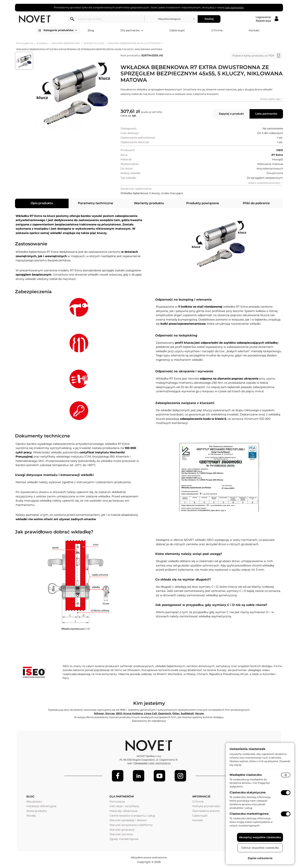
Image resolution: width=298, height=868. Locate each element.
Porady (31, 816)
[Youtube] (159, 776)
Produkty (42, 43)
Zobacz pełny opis (270, 99)
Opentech (165, 713)
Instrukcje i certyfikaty (124, 806)
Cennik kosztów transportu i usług (132, 816)
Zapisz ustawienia (260, 858)
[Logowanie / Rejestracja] (267, 19)
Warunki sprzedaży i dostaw (128, 820)
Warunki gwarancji (122, 830)
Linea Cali (150, 713)
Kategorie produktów (60, 30)
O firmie (217, 30)
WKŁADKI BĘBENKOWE (66, 43)
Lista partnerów (266, 114)
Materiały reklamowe (123, 811)
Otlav (176, 713)
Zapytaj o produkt (231, 114)
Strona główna (25, 43)
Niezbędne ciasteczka (246, 775)
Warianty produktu (149, 203)
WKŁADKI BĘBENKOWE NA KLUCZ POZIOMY (135, 43)
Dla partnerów (132, 31)
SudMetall (187, 713)
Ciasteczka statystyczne (248, 792)
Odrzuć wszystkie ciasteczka (260, 848)
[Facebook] (118, 776)
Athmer (99, 713)
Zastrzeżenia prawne (206, 811)
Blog (91, 30)
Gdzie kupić (177, 30)
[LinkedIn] (139, 776)
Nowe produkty (37, 811)
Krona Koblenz (133, 713)
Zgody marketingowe (124, 839)
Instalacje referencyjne (41, 806)
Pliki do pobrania (256, 203)
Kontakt (254, 30)
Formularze (117, 802)
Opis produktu (42, 203)
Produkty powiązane (203, 203)
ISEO (119, 713)
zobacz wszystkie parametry (264, 183)
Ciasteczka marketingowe (249, 814)
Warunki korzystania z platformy (131, 825)
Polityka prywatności (206, 806)
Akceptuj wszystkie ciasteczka (260, 837)
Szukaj (209, 19)
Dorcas (110, 713)
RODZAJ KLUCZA (94, 43)
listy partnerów (234, 7)
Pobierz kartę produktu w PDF (253, 56)
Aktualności (34, 802)
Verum (199, 713)
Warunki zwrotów (121, 834)
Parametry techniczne (96, 203)
